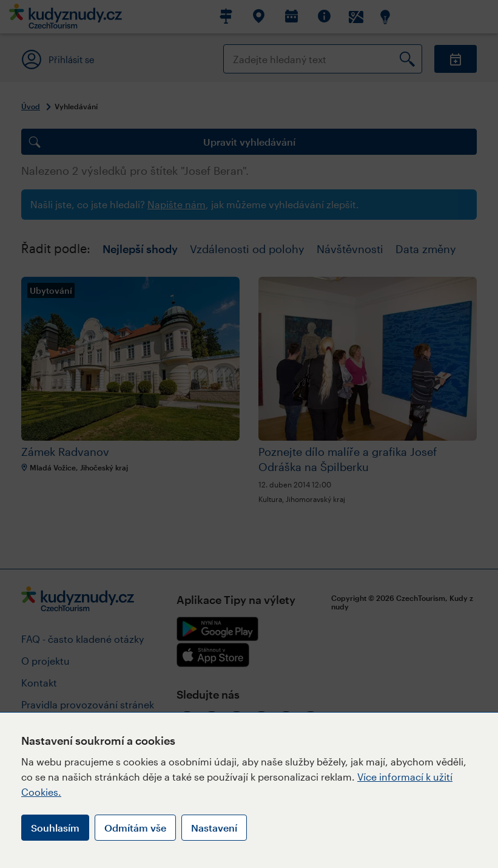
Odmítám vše (135, 828)
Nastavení (214, 828)
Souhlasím (55, 828)
